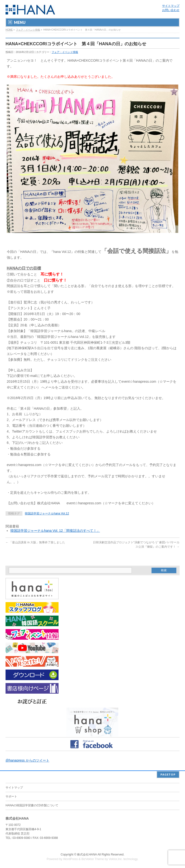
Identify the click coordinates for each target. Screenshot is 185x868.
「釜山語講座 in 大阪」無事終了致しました (35, 542)
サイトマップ (171, 6)
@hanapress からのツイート (27, 760)
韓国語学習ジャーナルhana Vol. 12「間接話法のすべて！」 (55, 531)
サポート (11, 796)
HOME (9, 30)
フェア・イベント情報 (28, 30)
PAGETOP (168, 774)
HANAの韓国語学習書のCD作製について (32, 805)
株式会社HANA (87, 854)
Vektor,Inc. (116, 859)
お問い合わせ (171, 10)
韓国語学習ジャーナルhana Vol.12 (47, 513)
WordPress (70, 859)
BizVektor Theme (93, 859)
